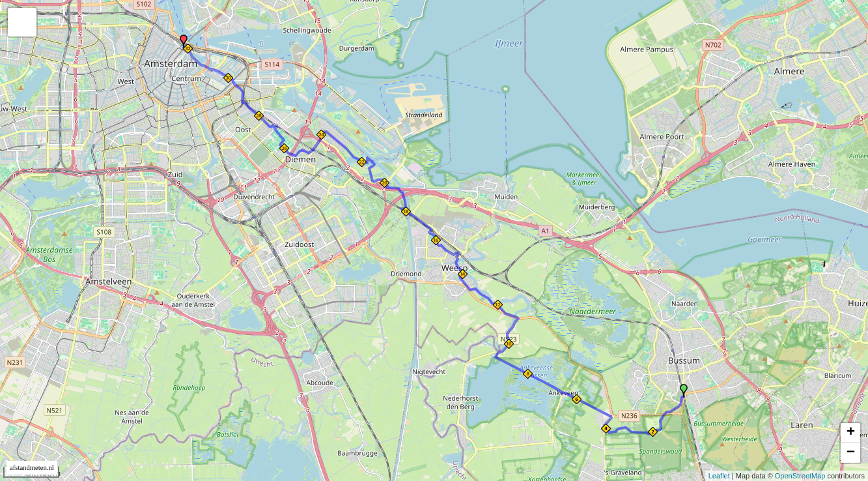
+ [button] (851, 433)
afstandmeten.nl (32, 468)
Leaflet (719, 476)
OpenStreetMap (800, 476)
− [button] (851, 453)
